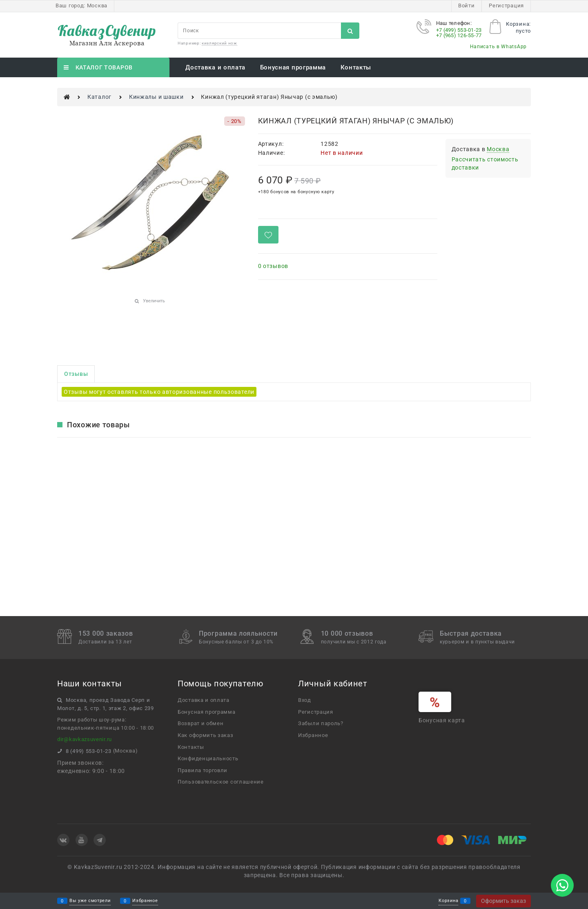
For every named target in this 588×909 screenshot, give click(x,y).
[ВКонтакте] (63, 840)
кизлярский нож (219, 43)
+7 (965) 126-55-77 (459, 35)
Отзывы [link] (76, 374)
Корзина (448, 901)
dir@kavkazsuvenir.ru (85, 739)
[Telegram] (100, 840)
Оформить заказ (503, 901)
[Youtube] (82, 840)
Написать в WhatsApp (498, 47)
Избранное (145, 901)
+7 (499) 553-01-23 (459, 30)
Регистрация (506, 6)
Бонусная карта (442, 720)
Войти (467, 6)
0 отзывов (273, 266)
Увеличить (154, 301)
